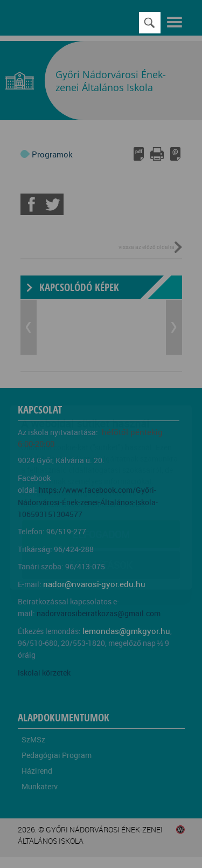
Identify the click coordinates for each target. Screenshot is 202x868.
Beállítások (101, 501)
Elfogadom (101, 471)
